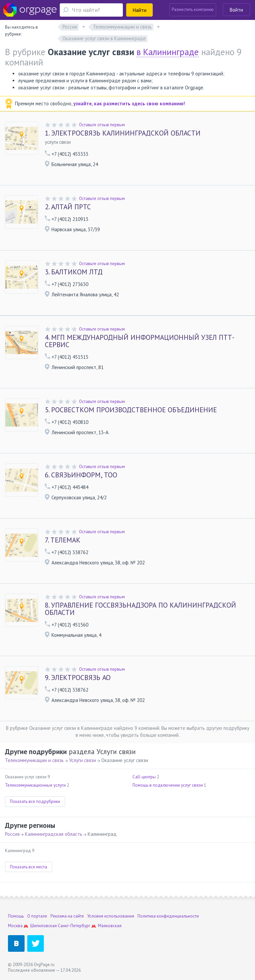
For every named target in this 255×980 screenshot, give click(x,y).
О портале (37, 916)
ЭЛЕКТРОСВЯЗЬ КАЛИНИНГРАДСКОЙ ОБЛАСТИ (123, 133)
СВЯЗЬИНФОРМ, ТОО (81, 475)
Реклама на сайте (67, 916)
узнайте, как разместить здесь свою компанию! (129, 103)
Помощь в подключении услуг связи (168, 785)
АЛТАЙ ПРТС (68, 207)
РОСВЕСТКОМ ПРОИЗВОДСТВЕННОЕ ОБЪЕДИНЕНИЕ (131, 410)
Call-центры (144, 777)
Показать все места (29, 867)
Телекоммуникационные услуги (35, 785)
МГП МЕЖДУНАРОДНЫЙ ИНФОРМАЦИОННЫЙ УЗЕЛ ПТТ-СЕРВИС (140, 341)
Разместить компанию (193, 9)
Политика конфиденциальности (168, 916)
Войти (236, 10)
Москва (15, 926)
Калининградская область (54, 834)
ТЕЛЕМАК (63, 540)
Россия (12, 834)
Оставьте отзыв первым (102, 125)
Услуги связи (83, 760)
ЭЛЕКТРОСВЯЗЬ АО (78, 678)
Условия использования (111, 916)
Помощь (16, 916)
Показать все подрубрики (35, 801)
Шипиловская (43, 926)
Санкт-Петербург (74, 926)
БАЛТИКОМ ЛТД (74, 272)
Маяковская (110, 926)
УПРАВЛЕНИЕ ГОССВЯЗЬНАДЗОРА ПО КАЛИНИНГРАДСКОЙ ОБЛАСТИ (140, 609)
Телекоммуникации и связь (34, 760)
